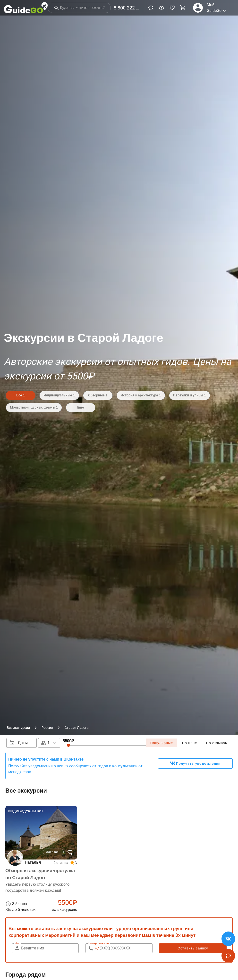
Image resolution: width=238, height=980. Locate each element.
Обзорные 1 (98, 395)
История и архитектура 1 (141, 395)
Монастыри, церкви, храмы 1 (34, 407)
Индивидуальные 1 (59, 395)
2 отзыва (61, 863)
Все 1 (21, 395)
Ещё (81, 407)
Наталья (33, 862)
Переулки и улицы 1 (189, 395)
